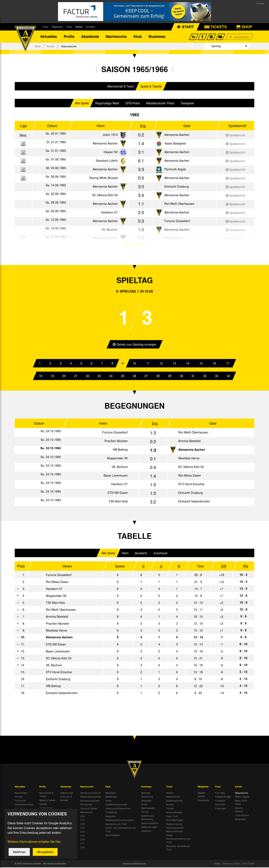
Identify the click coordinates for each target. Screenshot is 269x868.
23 (99, 376)
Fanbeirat (220, 801)
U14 (82, 832)
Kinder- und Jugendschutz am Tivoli (121, 830)
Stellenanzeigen (149, 828)
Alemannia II (86, 813)
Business (157, 37)
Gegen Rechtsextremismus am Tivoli (178, 839)
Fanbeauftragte (223, 797)
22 (87, 376)
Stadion (170, 793)
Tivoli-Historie (242, 816)
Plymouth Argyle (175, 170)
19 (52, 376)
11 (148, 364)
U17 (82, 821)
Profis (69, 37)
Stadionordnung (174, 824)
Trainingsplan (46, 808)
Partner (145, 812)
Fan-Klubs (220, 805)
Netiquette (110, 817)
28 (158, 376)
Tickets (170, 809)
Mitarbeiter (111, 793)
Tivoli (45, 27)
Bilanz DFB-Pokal (241, 803)
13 (174, 364)
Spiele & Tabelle (151, 87)
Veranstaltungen (174, 813)
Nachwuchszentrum (91, 793)
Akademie (90, 37)
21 (76, 376)
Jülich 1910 (110, 135)
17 (228, 364)
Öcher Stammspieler (148, 807)
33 (217, 376)
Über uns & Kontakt (66, 799)
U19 (82, 817)
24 (111, 376)
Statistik (43, 805)
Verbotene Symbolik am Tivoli (178, 848)
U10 (82, 848)
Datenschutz (67, 793)
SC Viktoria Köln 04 (105, 196)
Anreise (170, 805)
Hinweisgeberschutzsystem (119, 821)
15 (201, 364)
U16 (82, 824)
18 (41, 376)
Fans (69, 27)
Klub (138, 37)
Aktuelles (49, 37)
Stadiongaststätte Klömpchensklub (175, 830)
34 (228, 376)
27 (146, 376)
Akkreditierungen (175, 821)
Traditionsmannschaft (116, 805)
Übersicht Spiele (89, 809)
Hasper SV (111, 152)
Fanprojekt (221, 809)
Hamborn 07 (109, 213)
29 (170, 376)
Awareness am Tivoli (116, 824)
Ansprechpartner (150, 824)
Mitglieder (57, 27)
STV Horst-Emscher (191, 485)
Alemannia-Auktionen (20, 811)
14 (188, 364)
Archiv (79, 27)
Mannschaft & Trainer (46, 795)
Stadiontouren (173, 797)
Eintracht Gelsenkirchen (194, 502)
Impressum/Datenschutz (118, 809)
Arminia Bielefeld (189, 442)
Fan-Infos (220, 793)
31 (193, 376)
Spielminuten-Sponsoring (148, 818)
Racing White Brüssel (104, 178)
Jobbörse (146, 831)
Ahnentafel (240, 820)
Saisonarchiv (242, 793)
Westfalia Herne (189, 459)
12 (161, 364)
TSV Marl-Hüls (118, 502)
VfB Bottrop (120, 450)
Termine (19, 797)
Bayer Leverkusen (116, 476)
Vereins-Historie (239, 810)
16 (214, 364)
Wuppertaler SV (117, 459)
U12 (82, 840)
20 (64, 376)
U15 (82, 828)
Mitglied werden (202, 795)
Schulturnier (86, 805)
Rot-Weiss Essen (190, 476)
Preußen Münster (116, 442)
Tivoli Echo (20, 801)
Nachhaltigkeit (112, 836)
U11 (82, 844)
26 (134, 376)
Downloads (203, 801)
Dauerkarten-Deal (24, 805)
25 (123, 376)
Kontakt (90, 27)
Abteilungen (111, 797)
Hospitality (146, 801)
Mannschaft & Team (121, 87)
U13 (82, 836)
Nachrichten (21, 793)
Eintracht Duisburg (177, 187)
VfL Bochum (120, 468)
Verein (108, 801)
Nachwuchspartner (90, 801)
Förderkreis (111, 813)
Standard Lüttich (107, 161)
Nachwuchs (116, 37)
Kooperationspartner (91, 797)
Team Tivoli (172, 817)
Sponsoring (147, 797)
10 (134, 364)
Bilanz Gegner (242, 797)
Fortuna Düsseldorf (177, 221)
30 (181, 376)
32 (205, 376)
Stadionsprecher (174, 801)
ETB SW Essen (118, 493)
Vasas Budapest (175, 144)
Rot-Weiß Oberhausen (179, 204)
